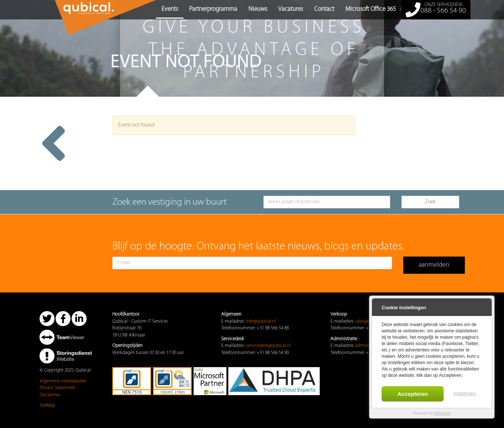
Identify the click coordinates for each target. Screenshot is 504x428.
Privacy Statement (57, 388)
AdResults (442, 413)
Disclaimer (50, 395)
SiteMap (47, 405)
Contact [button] (324, 9)
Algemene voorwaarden (63, 381)
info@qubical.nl (261, 321)
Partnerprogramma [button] (213, 9)
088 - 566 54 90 (436, 10)
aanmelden (434, 265)
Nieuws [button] (258, 9)
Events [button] (170, 9)
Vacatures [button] (291, 9)
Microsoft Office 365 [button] (371, 9)
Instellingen (465, 394)
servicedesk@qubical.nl (268, 346)
